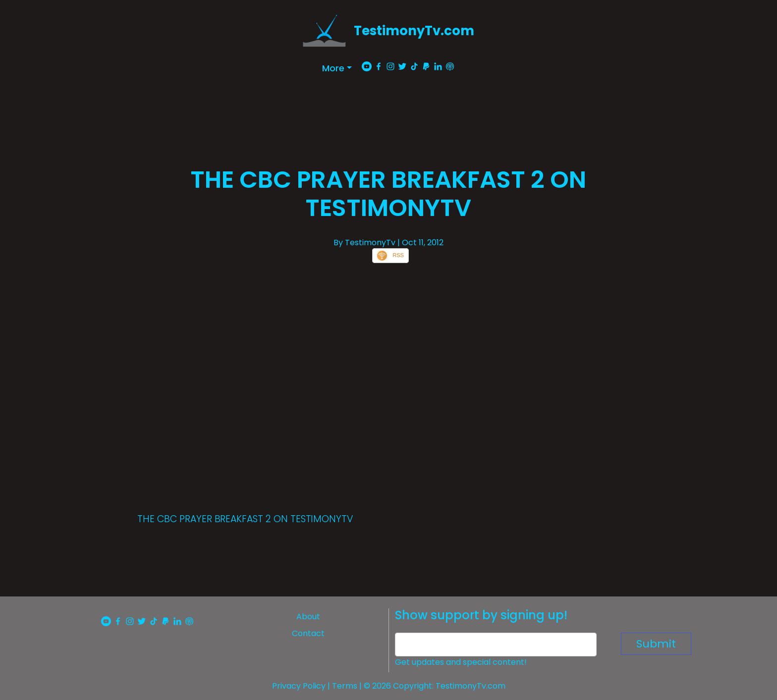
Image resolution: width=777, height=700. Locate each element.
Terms (345, 686)
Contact (308, 633)
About (308, 617)
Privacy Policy (299, 686)
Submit (656, 644)
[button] (337, 68)
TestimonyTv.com (414, 31)
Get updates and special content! (461, 662)
